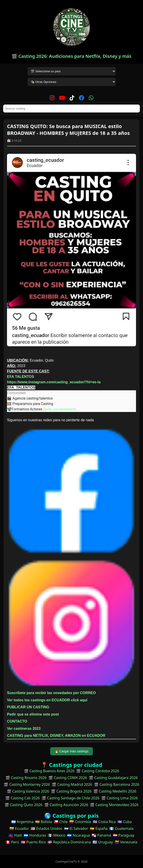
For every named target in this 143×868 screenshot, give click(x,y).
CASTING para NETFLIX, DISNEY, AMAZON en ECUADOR (56, 736)
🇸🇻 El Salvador (76, 828)
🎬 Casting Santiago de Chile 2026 (70, 798)
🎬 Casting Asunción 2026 (66, 805)
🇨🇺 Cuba (125, 822)
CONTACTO (17, 721)
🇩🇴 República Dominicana (69, 842)
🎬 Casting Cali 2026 (22, 798)
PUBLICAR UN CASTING (28, 707)
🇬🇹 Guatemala (121, 828)
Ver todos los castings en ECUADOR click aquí (47, 700)
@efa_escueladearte (60, 409)
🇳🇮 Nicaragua (79, 835)
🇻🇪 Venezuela (126, 842)
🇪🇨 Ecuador (19, 828)
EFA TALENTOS (21, 377)
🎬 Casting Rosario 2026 (26, 778)
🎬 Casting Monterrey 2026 (27, 784)
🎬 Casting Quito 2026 (23, 805)
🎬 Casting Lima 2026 (120, 798)
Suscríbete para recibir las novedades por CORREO (51, 693)
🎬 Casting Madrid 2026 (72, 784)
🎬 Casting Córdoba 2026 (98, 771)
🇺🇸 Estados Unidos (47, 828)
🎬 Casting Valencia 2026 (28, 791)
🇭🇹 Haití (15, 835)
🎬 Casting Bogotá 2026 (71, 791)
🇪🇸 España (99, 828)
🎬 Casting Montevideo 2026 (114, 805)
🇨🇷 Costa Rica (104, 822)
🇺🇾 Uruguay (103, 842)
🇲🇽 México (57, 835)
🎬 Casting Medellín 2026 (115, 791)
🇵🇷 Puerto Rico (33, 842)
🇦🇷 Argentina (22, 822)
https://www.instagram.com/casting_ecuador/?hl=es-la (54, 382)
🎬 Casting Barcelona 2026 (117, 784)
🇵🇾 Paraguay (124, 835)
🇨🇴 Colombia (80, 822)
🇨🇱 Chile (61, 822)
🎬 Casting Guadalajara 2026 (113, 778)
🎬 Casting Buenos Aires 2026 (49, 771)
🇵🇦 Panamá (101, 835)
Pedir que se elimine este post (33, 714)
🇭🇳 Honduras (35, 835)
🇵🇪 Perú (12, 842)
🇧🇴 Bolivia (44, 822)
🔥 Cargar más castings (71, 751)
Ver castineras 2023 (24, 729)
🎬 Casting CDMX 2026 (68, 778)
